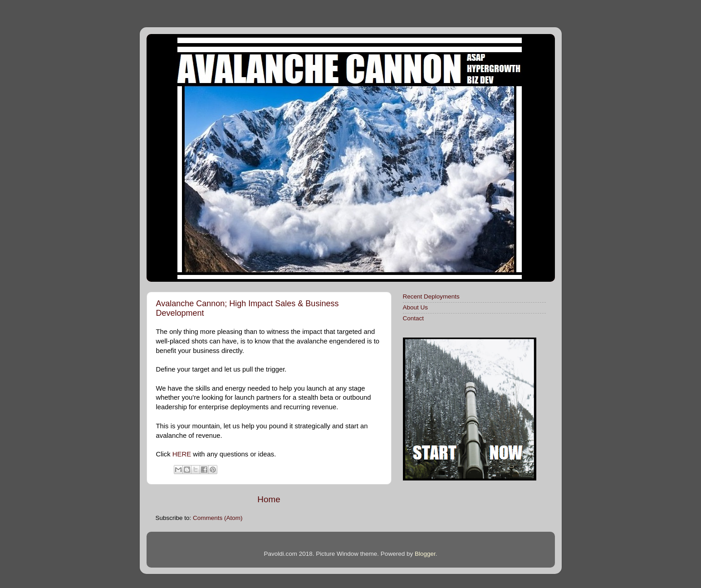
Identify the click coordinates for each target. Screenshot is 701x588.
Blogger (425, 554)
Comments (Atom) (218, 518)
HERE (182, 454)
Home (269, 499)
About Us (416, 307)
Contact (414, 318)
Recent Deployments (431, 296)
